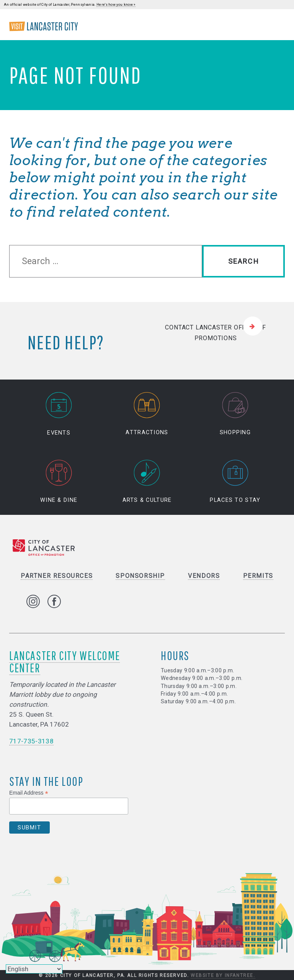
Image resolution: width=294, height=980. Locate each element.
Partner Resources (57, 576)
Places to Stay (235, 482)
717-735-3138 (31, 741)
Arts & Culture (147, 482)
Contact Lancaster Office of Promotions (216, 333)
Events (59, 414)
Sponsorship (140, 576)
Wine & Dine (59, 482)
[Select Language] (34, 969)
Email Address (29, 793)
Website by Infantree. (223, 975)
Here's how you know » (116, 5)
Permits (258, 576)
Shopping (235, 414)
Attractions (147, 414)
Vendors (204, 576)
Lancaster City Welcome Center (65, 661)
